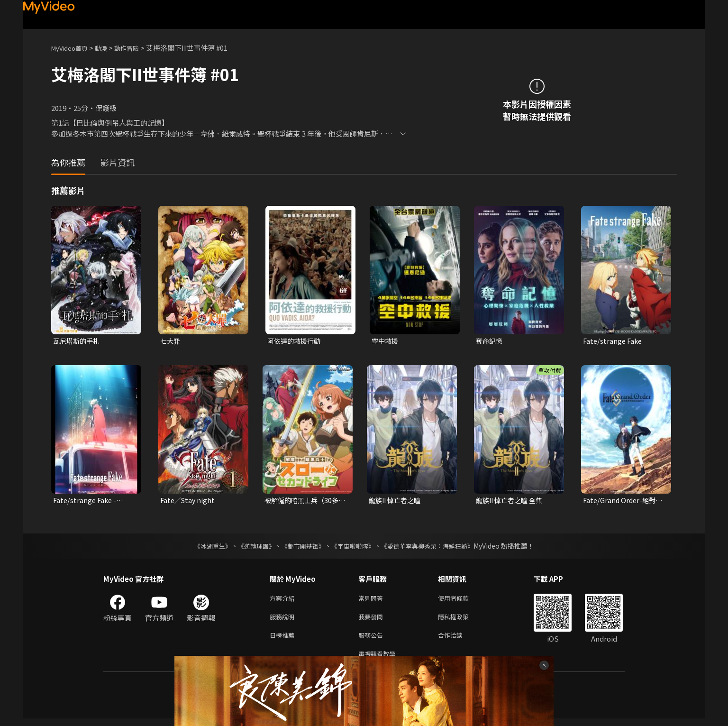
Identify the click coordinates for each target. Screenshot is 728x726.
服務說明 (284, 620)
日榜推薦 (284, 640)
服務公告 (373, 640)
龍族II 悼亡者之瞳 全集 (512, 501)
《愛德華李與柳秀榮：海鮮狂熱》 (433, 548)
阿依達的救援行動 (296, 341)
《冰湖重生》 (204, 548)
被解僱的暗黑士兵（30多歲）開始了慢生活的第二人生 (304, 502)
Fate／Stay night (189, 501)
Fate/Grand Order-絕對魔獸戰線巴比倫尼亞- (621, 502)
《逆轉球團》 (251, 548)
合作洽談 (458, 640)
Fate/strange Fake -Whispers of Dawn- (86, 502)
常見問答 (373, 601)
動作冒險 (137, 48)
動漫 (109, 48)
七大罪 (171, 341)
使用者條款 (461, 601)
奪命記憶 (490, 341)
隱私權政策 (461, 620)
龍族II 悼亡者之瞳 (397, 501)
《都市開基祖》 (300, 548)
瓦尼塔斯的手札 (78, 341)
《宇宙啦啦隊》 (354, 548)
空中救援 (386, 341)
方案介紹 (284, 601)
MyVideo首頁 (73, 48)
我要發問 (373, 620)
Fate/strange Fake (614, 341)
